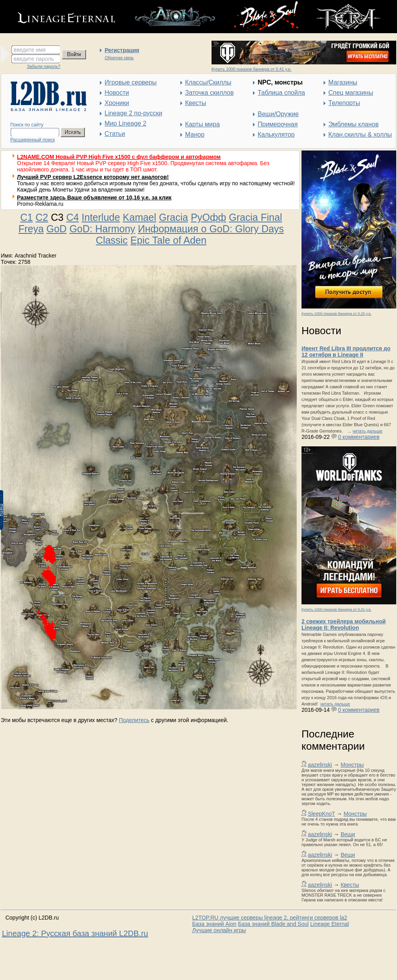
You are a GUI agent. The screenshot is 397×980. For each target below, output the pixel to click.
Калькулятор (276, 134)
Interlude (101, 217)
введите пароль (34, 59)
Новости (117, 93)
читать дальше (367, 431)
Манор (195, 134)
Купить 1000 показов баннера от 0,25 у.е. (336, 314)
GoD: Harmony (102, 229)
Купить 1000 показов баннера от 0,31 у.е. (336, 609)
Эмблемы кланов (353, 124)
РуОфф (208, 217)
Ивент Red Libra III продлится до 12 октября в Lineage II (346, 352)
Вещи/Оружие (278, 114)
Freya (31, 229)
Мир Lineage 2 (125, 123)
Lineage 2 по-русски (133, 113)
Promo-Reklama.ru (40, 204)
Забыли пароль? (44, 66)
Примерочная (278, 124)
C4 (73, 217)
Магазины (343, 82)
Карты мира (202, 124)
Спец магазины (351, 93)
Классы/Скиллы (208, 82)
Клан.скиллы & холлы (360, 134)
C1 (26, 217)
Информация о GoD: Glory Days (211, 229)
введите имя (30, 50)
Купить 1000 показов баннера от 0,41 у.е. (252, 69)
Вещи (348, 834)
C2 (42, 217)
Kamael (140, 217)
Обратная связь (119, 58)
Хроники (117, 103)
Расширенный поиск (33, 140)
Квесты (196, 103)
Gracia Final (256, 217)
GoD (57, 229)
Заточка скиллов (209, 93)
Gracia (174, 217)
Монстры (352, 765)
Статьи (115, 134)
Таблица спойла (281, 93)
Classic (112, 240)
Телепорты (344, 103)
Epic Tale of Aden (168, 240)
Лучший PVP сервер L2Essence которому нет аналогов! (93, 177)
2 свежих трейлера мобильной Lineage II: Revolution (344, 624)
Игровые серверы (131, 82)
